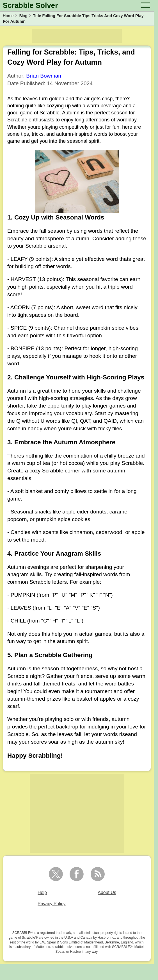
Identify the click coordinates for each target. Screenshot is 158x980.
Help (42, 892)
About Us (107, 892)
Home (8, 16)
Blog (23, 16)
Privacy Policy (52, 904)
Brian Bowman (44, 76)
